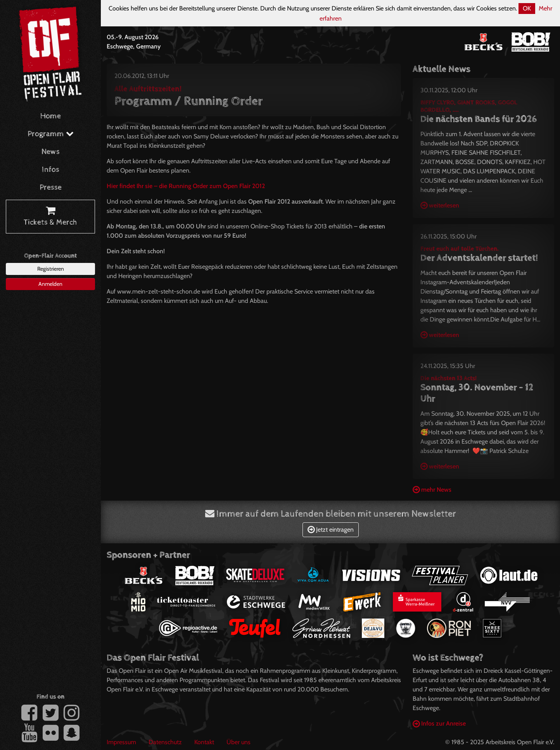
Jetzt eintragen (331, 530)
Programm (51, 134)
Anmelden (50, 284)
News (51, 152)
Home (51, 116)
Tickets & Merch (50, 217)
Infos (51, 170)
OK (527, 8)
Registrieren (51, 269)
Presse (51, 187)
